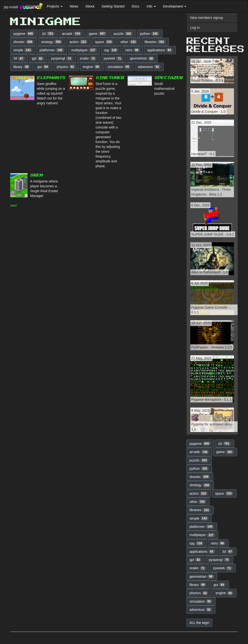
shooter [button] (24, 42)
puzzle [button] (123, 34)
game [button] (98, 34)
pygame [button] (24, 34)
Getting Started (113, 6)
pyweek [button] (113, 59)
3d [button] (19, 59)
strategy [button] (52, 42)
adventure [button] (149, 67)
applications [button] (160, 50)
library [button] (22, 67)
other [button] (129, 42)
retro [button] (133, 50)
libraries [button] (155, 42)
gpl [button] (38, 59)
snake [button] (88, 59)
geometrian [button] (142, 59)
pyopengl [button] (62, 59)
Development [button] (175, 6)
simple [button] (23, 50)
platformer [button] (52, 50)
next (13, 205)
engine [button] (92, 67)
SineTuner (110, 78)
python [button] (150, 34)
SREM (36, 175)
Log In (195, 28)
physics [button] (66, 67)
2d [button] (48, 34)
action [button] (79, 42)
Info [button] (151, 6)
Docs (136, 6)
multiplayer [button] (84, 50)
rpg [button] (111, 50)
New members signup (207, 18)
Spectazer (168, 78)
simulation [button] (119, 67)
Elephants (51, 78)
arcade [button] (72, 34)
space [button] (104, 42)
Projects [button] (54, 6)
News (74, 6)
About (90, 6)
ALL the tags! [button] (200, 623)
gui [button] (43, 67)
